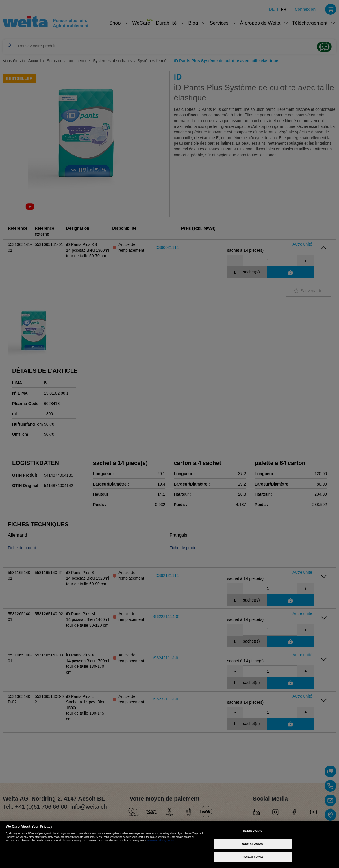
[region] (169, 844)
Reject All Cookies (253, 844)
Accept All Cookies (253, 857)
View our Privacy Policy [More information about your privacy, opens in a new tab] (161, 841)
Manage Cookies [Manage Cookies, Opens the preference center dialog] (252, 831)
